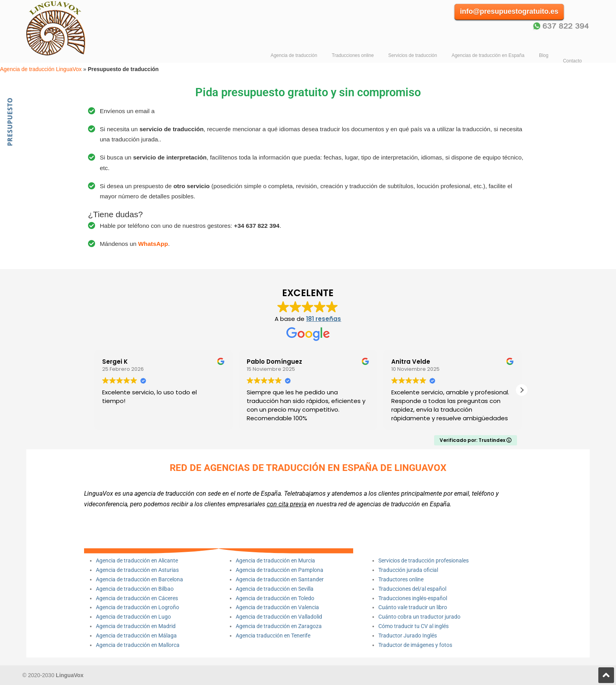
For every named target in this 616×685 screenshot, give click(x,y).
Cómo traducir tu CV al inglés (413, 626)
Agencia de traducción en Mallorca (138, 645)
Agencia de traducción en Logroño (137, 607)
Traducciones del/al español (412, 589)
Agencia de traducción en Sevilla (275, 589)
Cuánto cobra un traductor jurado (419, 617)
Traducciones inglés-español (413, 598)
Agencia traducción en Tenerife (273, 636)
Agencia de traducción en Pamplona (280, 570)
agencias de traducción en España (403, 504)
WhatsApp (153, 244)
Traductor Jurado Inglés (408, 636)
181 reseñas (324, 319)
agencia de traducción (164, 494)
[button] (522, 390)
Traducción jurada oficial (408, 570)
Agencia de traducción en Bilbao (135, 589)
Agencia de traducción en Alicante (137, 560)
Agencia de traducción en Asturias (137, 570)
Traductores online (401, 579)
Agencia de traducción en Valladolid (279, 617)
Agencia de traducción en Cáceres (137, 598)
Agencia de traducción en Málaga (136, 636)
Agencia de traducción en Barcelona (139, 579)
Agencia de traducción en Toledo (275, 598)
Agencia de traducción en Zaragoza (279, 626)
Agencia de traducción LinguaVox (61, 28)
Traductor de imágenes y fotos (415, 645)
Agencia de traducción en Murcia (275, 560)
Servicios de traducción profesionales (423, 560)
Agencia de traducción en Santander (280, 579)
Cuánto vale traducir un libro (413, 607)
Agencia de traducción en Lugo (133, 617)
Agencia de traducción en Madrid (136, 626)
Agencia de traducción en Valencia (277, 607)
